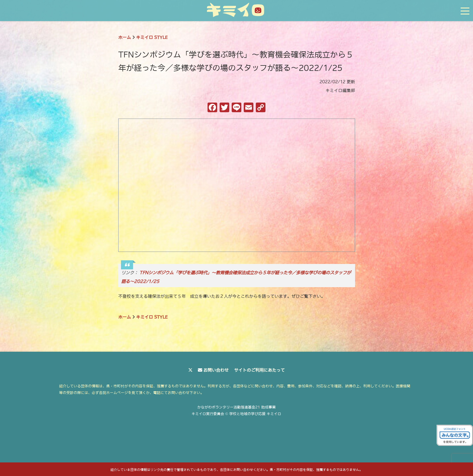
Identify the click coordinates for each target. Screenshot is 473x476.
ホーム (125, 37)
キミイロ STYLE (152, 37)
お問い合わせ (216, 370)
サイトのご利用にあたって (259, 370)
